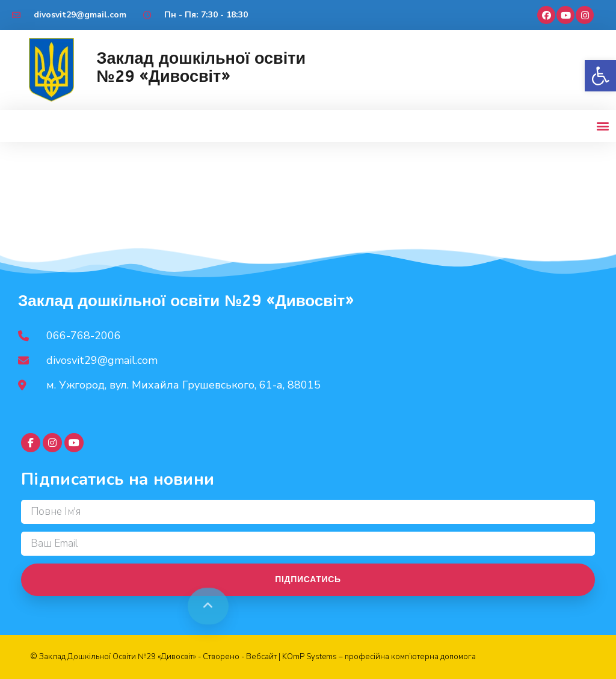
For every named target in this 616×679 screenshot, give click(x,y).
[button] (600, 76)
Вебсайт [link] (261, 657)
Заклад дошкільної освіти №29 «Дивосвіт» (201, 67)
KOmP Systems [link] (310, 657)
